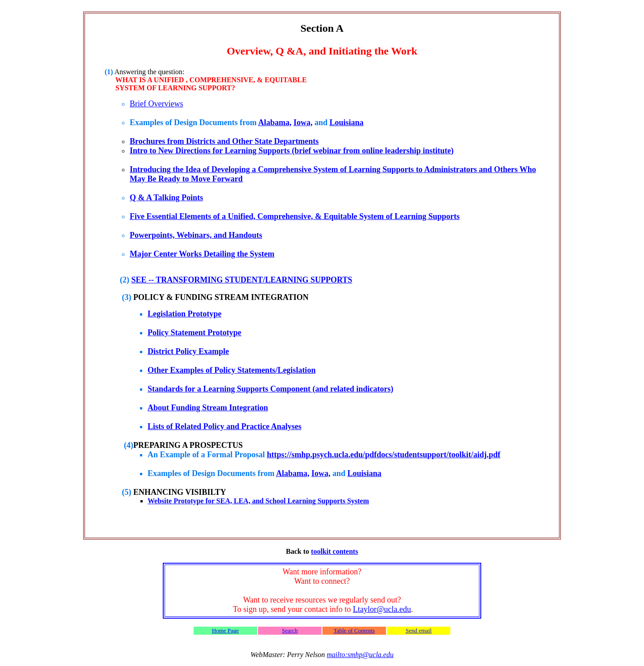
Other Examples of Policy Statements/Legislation (232, 370)
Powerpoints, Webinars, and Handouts (196, 235)
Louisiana (347, 122)
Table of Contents (354, 630)
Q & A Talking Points (166, 198)
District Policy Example (188, 351)
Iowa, (303, 122)
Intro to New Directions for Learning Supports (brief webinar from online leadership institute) (292, 151)
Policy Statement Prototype (195, 333)
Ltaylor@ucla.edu (382, 609)
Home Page (225, 630)
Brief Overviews (156, 104)
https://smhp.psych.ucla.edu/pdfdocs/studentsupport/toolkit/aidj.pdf (384, 455)
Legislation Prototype (184, 314)
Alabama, (275, 122)
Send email (419, 630)
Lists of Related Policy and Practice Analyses (225, 426)
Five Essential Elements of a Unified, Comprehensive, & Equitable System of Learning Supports (295, 216)
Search (290, 630)
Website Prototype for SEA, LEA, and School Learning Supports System (258, 501)
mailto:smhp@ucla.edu (360, 655)
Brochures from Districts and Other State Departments (224, 141)
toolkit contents (334, 551)
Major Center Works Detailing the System (202, 254)
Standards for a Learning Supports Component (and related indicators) (270, 389)
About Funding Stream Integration (208, 408)
